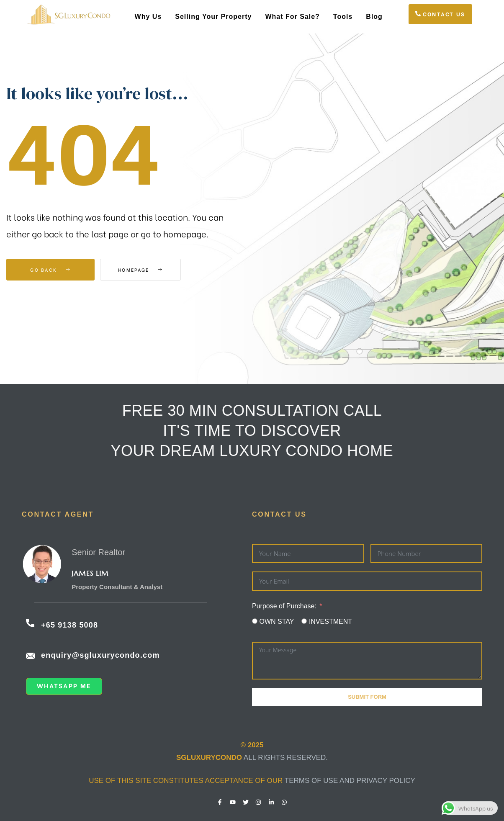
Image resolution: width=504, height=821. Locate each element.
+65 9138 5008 (69, 625)
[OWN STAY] (255, 621)
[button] (440, 14)
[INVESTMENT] (304, 621)
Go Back (50, 270)
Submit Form (367, 697)
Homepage (146, 270)
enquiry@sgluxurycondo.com (100, 655)
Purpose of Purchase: (284, 606)
